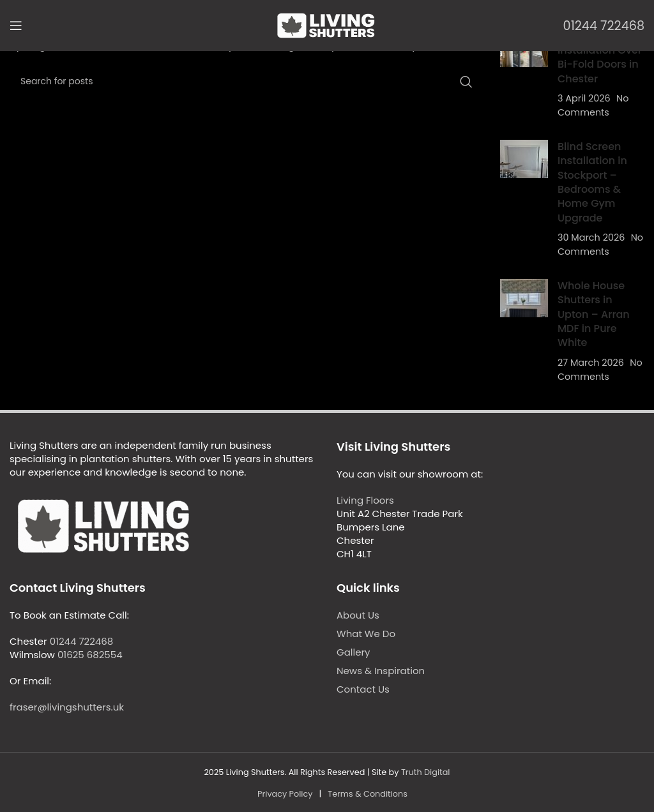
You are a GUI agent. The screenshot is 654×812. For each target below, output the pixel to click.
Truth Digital (426, 772)
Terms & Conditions (368, 794)
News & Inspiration (381, 671)
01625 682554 (90, 655)
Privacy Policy (285, 794)
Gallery (354, 652)
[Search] (245, 82)
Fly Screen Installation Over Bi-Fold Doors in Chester (600, 57)
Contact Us (363, 689)
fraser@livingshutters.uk (67, 707)
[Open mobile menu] (16, 26)
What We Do (366, 634)
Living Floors (365, 500)
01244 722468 (604, 26)
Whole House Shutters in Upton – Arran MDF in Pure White (594, 314)
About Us (358, 615)
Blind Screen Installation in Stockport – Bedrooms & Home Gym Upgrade (592, 182)
